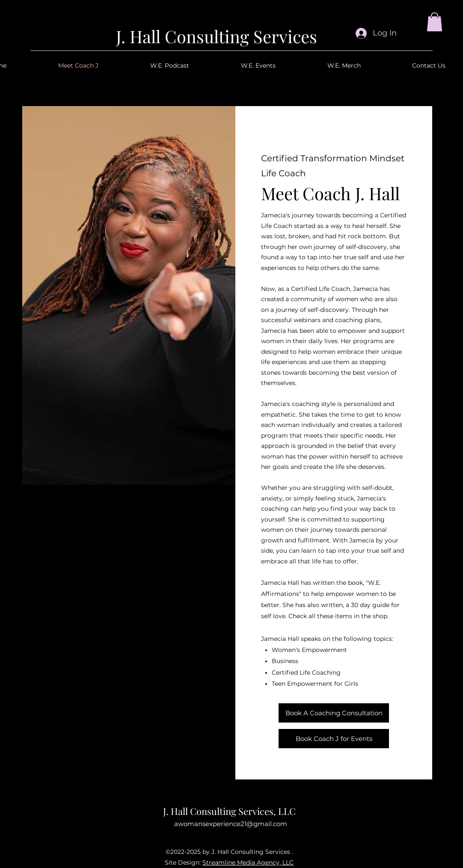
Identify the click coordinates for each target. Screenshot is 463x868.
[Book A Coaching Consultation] (334, 713)
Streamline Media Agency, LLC (248, 862)
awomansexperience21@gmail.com (231, 824)
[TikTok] (260, 838)
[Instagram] (197, 838)
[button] (435, 22)
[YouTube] (239, 838)
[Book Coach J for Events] (334, 739)
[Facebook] (218, 838)
